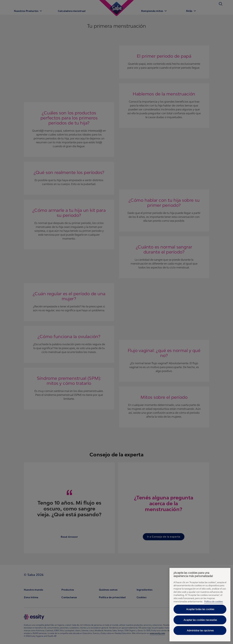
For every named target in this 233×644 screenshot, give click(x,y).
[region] (200, 605)
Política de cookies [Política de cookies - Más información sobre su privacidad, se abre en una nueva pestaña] (214, 601)
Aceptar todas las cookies (200, 609)
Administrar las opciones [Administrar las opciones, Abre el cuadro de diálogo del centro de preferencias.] (200, 630)
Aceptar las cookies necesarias (200, 620)
